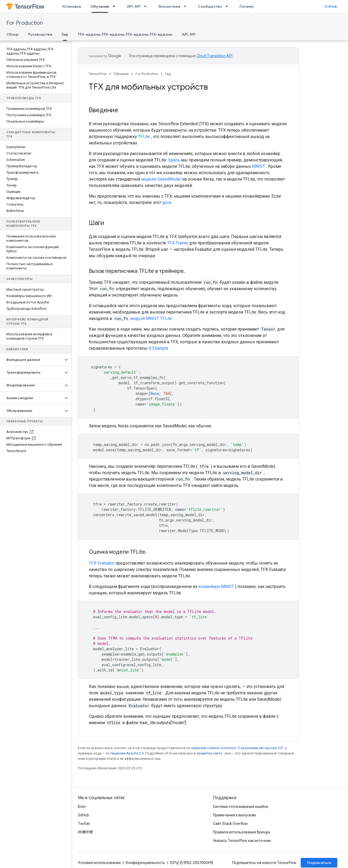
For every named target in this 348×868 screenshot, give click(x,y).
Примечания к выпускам (234, 815)
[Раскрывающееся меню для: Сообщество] (228, 6)
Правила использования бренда (241, 832)
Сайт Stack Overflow (230, 824)
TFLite (144, 137)
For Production (25, 23)
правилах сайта (209, 753)
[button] (32, 360)
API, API (134, 6)
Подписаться (319, 863)
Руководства (40, 34)
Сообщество (210, 6)
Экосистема (169, 6)
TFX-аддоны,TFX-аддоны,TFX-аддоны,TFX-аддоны (125, 34)
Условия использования (99, 863)
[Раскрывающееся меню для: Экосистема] (187, 6)
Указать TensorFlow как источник (242, 841)
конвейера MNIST (216, 587)
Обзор (12, 34)
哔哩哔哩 (85, 832)
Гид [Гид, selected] (65, 34)
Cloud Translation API (214, 56)
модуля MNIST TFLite (151, 318)
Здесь (174, 160)
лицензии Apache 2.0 (127, 753)
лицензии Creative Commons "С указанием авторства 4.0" (237, 748)
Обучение (121, 74)
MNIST (259, 166)
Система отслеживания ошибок (241, 807)
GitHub (331, 6)
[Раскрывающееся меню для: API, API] (147, 6)
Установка (71, 6)
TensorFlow (98, 74)
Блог (82, 807)
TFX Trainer (178, 243)
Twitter (84, 824)
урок (167, 203)
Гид (168, 74)
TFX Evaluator (102, 563)
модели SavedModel (161, 179)
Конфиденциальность (145, 863)
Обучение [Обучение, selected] (100, 6)
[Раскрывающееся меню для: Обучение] (116, 6)
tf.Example (158, 348)
